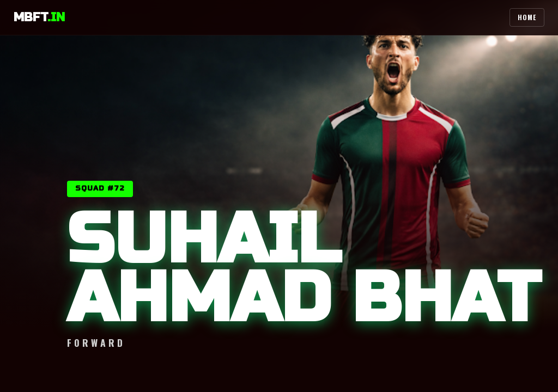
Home (527, 17)
